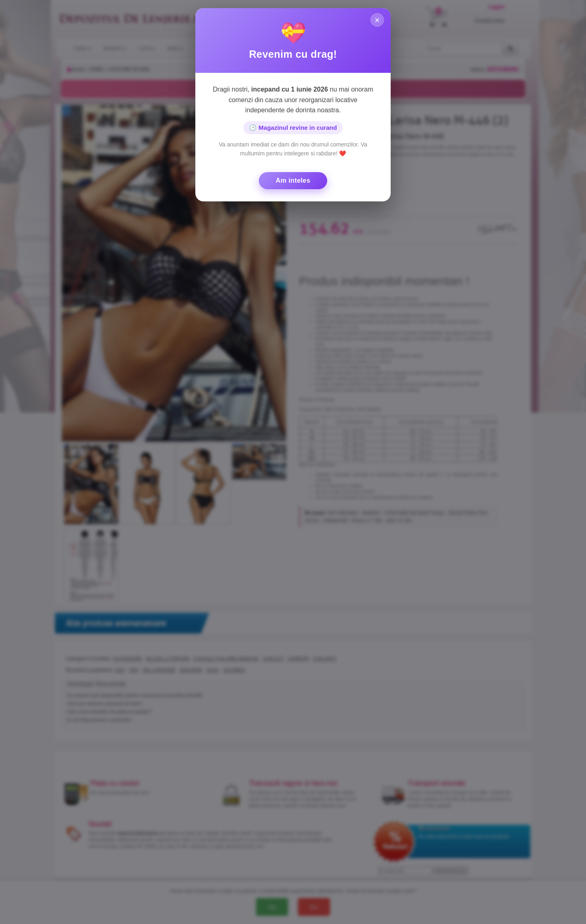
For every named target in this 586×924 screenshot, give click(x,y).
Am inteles (293, 180)
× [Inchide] (377, 21)
